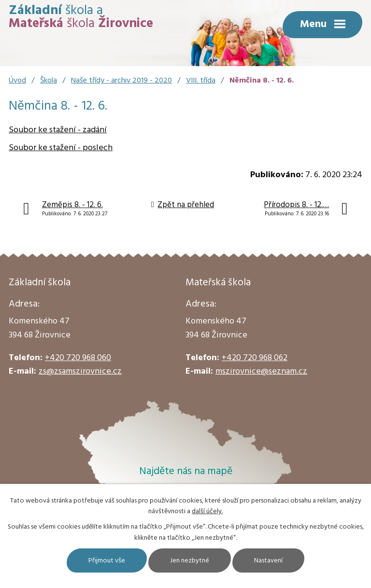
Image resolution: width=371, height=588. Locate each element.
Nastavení (268, 561)
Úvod (17, 81)
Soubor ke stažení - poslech (61, 148)
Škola (49, 81)
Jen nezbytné (190, 561)
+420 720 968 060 (78, 358)
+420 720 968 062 (255, 358)
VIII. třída (201, 81)
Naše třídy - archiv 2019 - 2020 (121, 81)
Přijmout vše (107, 561)
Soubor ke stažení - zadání (58, 130)
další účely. (207, 511)
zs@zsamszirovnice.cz (80, 371)
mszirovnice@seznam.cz (261, 371)
